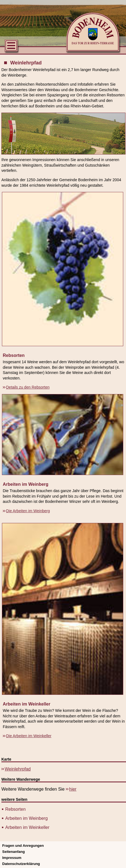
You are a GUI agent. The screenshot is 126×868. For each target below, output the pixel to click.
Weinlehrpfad (18, 769)
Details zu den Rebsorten (28, 387)
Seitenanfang (14, 852)
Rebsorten (15, 809)
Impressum (12, 858)
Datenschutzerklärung (21, 864)
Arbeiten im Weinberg (27, 818)
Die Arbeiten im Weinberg (28, 511)
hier (73, 789)
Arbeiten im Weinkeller (27, 827)
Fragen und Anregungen (23, 846)
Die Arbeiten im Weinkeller (29, 736)
